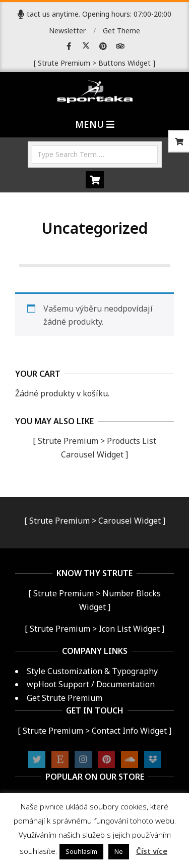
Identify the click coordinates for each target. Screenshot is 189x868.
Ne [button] (119, 851)
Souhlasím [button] (81, 851)
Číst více (152, 851)
